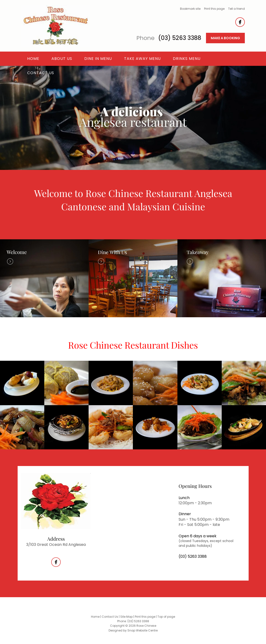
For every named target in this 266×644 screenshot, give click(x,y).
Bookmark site (190, 9)
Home (33, 59)
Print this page (214, 9)
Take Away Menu (142, 59)
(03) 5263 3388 (169, 38)
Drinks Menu (187, 59)
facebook (240, 22)
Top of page (166, 619)
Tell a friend (236, 9)
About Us (62, 59)
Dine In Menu (98, 59)
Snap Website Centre (143, 633)
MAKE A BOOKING (225, 38)
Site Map (126, 619)
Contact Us (41, 73)
